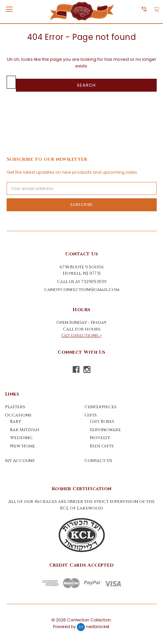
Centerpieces (101, 407)
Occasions (18, 415)
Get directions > (81, 335)
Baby (16, 421)
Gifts (91, 415)
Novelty (100, 438)
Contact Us (98, 461)
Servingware (105, 430)
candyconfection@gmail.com (82, 290)
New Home (23, 446)
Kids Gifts (102, 446)
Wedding (21, 438)
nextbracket (98, 627)
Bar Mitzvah (25, 430)
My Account (20, 461)
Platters (15, 407)
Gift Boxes (102, 421)
